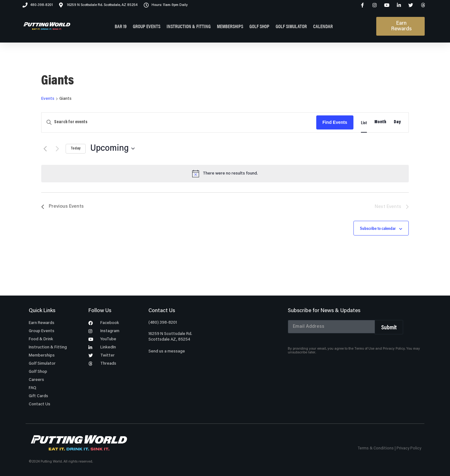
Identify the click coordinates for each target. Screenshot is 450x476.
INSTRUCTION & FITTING (189, 26)
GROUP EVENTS (147, 26)
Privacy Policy (394, 349)
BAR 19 (121, 26)
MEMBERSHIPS (230, 26)
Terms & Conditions (376, 448)
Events (48, 99)
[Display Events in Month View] (380, 122)
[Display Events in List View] (364, 122)
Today (76, 149)
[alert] (225, 174)
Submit (389, 327)
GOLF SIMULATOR (291, 26)
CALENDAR (323, 26)
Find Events (335, 122)
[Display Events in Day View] (397, 122)
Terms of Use (364, 349)
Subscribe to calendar (378, 228)
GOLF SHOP (259, 26)
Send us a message (167, 352)
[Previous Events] (45, 149)
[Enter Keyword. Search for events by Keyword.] (179, 122)
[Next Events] (57, 149)
